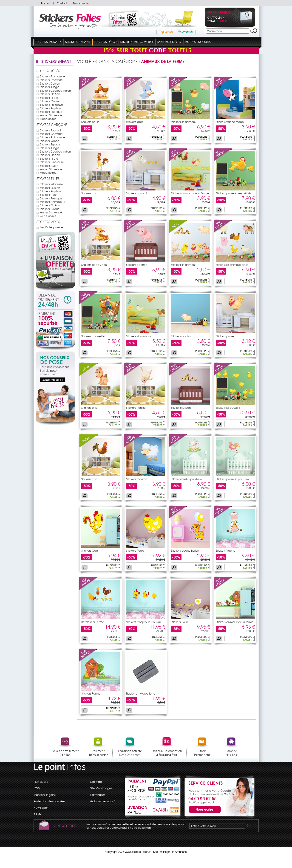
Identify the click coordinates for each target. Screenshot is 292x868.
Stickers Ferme (91, 693)
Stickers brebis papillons (186, 479)
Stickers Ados (48, 222)
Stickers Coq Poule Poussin (143, 622)
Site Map (96, 782)
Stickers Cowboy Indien (55, 91)
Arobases (181, 852)
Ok (249, 826)
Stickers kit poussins (228, 408)
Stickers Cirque (50, 101)
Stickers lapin (135, 122)
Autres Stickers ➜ (51, 115)
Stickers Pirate (49, 98)
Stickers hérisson (137, 408)
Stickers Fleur (48, 195)
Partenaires (98, 795)
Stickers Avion (49, 166)
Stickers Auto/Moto (137, 42)
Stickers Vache (225, 550)
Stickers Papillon (50, 108)
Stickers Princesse (51, 105)
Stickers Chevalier (52, 80)
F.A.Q (37, 814)
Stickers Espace (50, 144)
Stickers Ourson (50, 83)
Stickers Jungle (50, 87)
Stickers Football (51, 130)
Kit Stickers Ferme (93, 622)
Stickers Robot (49, 141)
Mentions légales (45, 795)
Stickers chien (90, 408)
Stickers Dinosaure (52, 162)
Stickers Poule (135, 550)
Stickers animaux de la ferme (190, 193)
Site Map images (101, 788)
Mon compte (81, 3)
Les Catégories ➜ (51, 227)
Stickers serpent (181, 408)
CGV (37, 788)
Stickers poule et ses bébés (234, 193)
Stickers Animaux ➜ (52, 76)
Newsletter (41, 808)
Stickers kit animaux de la (232, 265)
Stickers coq (89, 193)
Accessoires (48, 119)
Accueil (45, 3)
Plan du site (41, 782)
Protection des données (49, 801)
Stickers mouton (137, 479)
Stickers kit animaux (184, 122)
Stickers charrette (93, 336)
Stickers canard (136, 193)
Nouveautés (185, 32)
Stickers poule (90, 122)
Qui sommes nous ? (103, 801)
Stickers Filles (48, 179)
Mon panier (219, 13)
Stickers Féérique (51, 112)
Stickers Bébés (48, 71)
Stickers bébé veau (94, 265)
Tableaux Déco (169, 42)
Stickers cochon (137, 265)
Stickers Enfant (78, 42)
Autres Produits (198, 42)
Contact (62, 3)
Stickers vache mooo (230, 122)
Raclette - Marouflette (141, 693)
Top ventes (166, 32)
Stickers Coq (90, 550)
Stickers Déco (105, 42)
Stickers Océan (50, 94)
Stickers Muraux (48, 42)
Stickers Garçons (52, 125)
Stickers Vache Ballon (185, 550)
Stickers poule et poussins (232, 479)
